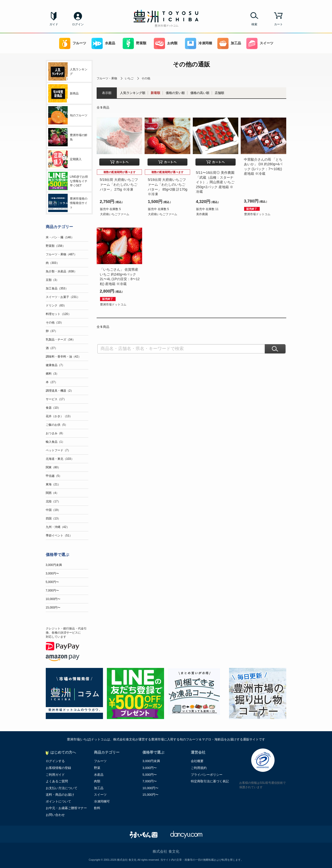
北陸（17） (53, 501)
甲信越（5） (54, 476)
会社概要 (197, 761)
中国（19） (53, 510)
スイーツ (260, 43)
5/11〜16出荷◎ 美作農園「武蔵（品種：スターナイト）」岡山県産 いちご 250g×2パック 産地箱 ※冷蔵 (215, 182)
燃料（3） (52, 374)
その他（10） (55, 323)
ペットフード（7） (58, 450)
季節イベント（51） (59, 536)
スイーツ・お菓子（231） (63, 297)
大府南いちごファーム (115, 214)
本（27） (52, 382)
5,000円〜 (52, 582)
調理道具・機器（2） (60, 391)
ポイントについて (58, 801)
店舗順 (219, 93)
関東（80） (53, 467)
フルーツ (73, 43)
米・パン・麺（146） (60, 237)
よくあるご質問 (57, 781)
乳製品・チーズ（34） (60, 340)
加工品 (229, 43)
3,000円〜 (52, 573)
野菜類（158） (55, 246)
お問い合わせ (55, 815)
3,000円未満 (54, 565)
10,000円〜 (53, 599)
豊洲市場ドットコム (257, 214)
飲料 (97, 808)
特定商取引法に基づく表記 (210, 781)
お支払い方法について (62, 788)
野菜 (97, 768)
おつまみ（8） (55, 433)
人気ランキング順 (133, 93)
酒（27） (52, 348)
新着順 (155, 93)
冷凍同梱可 (102, 801)
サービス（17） (56, 399)
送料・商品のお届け (60, 795)
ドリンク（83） (56, 305)
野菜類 (134, 43)
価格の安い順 (175, 93)
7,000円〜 (52, 591)
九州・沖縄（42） (58, 527)
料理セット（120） (58, 314)
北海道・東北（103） (60, 459)
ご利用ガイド (55, 775)
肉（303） (53, 263)
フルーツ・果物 (107, 78)
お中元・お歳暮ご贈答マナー (66, 808)
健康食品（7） (55, 365)
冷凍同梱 (198, 43)
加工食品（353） (57, 288)
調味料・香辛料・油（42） (63, 357)
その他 (146, 78)
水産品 (103, 43)
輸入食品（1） (55, 442)
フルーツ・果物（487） (61, 254)
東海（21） (53, 484)
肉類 (97, 781)
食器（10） (53, 408)
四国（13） (53, 518)
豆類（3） (52, 280)
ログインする (55, 761)
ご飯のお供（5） (57, 425)
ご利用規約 (199, 768)
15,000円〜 (53, 608)
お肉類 (166, 43)
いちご (129, 78)
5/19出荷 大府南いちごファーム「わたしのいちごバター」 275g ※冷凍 (119, 184)
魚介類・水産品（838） (61, 271)
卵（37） (52, 331)
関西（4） (52, 493)
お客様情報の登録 (58, 768)
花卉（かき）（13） (59, 416)
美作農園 (202, 214)
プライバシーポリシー (207, 775)
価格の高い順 (200, 93)
